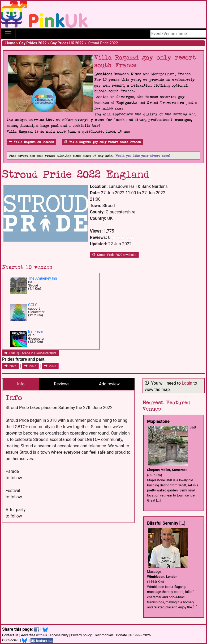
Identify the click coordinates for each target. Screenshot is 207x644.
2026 (10, 366)
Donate (121, 635)
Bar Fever (36, 331)
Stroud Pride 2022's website (114, 255)
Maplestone (158, 421)
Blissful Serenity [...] (166, 523)
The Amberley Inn (43, 278)
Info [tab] (21, 384)
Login (187, 383)
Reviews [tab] (62, 384)
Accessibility (59, 635)
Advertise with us (34, 635)
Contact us (10, 635)
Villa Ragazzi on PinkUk (31, 142)
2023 (50, 366)
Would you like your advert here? (143, 156)
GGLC (33, 305)
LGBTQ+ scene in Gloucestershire (31, 353)
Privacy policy (81, 635)
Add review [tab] (109, 384)
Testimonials (104, 635)
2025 (30, 366)
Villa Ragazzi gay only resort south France (102, 142)
